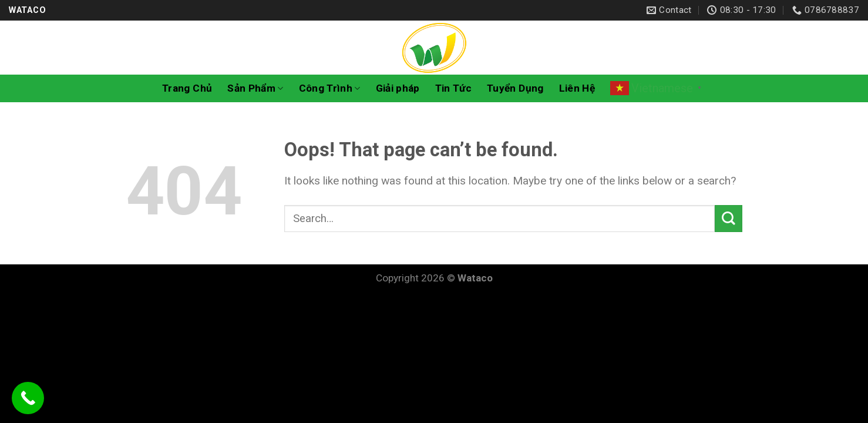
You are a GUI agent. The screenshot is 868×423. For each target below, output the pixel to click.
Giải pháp (398, 88)
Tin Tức (453, 88)
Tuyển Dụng (515, 88)
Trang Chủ (187, 88)
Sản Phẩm (255, 88)
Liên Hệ (577, 88)
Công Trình (330, 88)
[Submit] (729, 219)
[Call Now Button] (28, 398)
